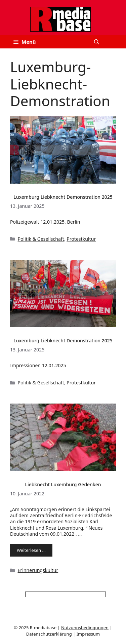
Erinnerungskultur (38, 570)
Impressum (88, 634)
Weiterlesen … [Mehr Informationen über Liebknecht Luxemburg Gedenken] (31, 550)
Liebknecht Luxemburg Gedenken (63, 484)
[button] (97, 42)
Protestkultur (81, 239)
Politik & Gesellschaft (41, 239)
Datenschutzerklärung (49, 634)
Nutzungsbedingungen (85, 628)
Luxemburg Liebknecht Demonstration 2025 (63, 197)
